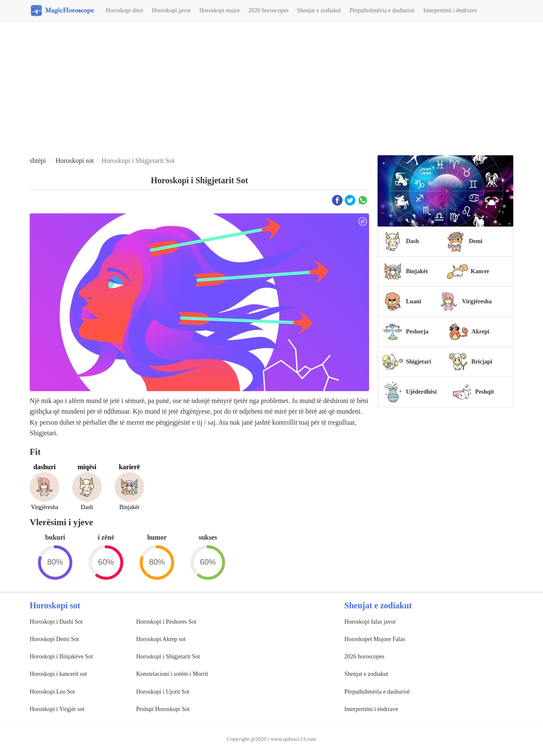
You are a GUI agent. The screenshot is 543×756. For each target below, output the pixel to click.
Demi (476, 241)
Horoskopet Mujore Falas (375, 639)
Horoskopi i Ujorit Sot (163, 692)
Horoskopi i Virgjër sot (57, 709)
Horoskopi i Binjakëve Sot (61, 657)
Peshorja (417, 332)
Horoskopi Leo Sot (52, 692)
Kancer (480, 271)
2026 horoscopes (269, 10)
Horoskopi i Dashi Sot (56, 622)
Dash (412, 241)
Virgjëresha (477, 301)
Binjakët (417, 271)
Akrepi (481, 332)
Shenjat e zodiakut (319, 10)
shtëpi (38, 161)
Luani (414, 301)
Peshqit (484, 392)
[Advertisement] (271, 90)
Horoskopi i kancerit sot (58, 674)
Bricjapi (482, 362)
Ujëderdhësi (421, 392)
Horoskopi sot (75, 161)
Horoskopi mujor (220, 10)
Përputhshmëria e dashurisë (382, 10)
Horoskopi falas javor (370, 622)
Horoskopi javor (171, 10)
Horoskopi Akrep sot (161, 639)
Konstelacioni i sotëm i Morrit (172, 674)
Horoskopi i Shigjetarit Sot (168, 657)
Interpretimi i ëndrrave (450, 10)
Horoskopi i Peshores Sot (166, 622)
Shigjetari (418, 362)
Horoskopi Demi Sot (54, 639)
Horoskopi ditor (125, 10)
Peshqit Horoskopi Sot (163, 709)
